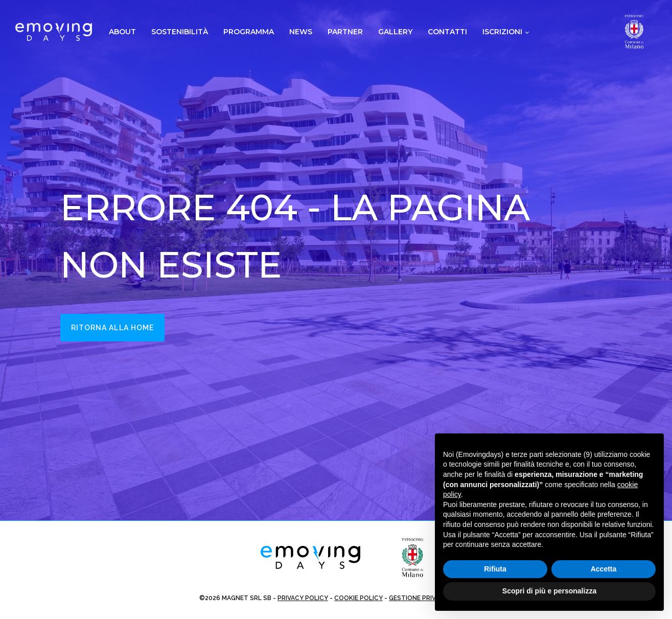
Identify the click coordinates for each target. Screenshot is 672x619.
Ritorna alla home (113, 328)
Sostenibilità (180, 32)
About (122, 32)
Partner (345, 32)
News (301, 32)
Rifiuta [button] (495, 569)
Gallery (395, 32)
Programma (249, 32)
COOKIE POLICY (358, 598)
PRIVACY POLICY (303, 598)
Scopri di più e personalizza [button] (549, 591)
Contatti (447, 32)
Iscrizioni (502, 32)
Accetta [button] (604, 569)
